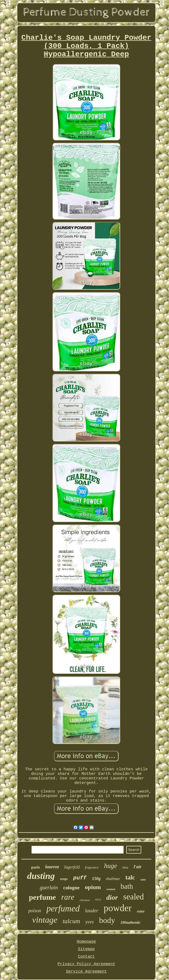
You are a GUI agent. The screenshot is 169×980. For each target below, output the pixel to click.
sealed (133, 897)
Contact (86, 957)
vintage (45, 920)
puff (80, 878)
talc (130, 877)
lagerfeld (72, 867)
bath (127, 886)
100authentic (130, 923)
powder (118, 908)
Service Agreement (86, 972)
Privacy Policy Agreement (86, 964)
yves (90, 922)
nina (125, 867)
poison (35, 911)
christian (85, 900)
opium (93, 887)
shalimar (113, 879)
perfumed (63, 909)
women (111, 889)
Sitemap (86, 949)
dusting (41, 876)
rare (68, 897)
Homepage (86, 942)
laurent (52, 867)
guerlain (49, 887)
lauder (92, 911)
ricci (98, 899)
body (107, 920)
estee (141, 911)
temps (64, 879)
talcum (71, 921)
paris (36, 867)
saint (143, 880)
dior (112, 897)
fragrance (92, 867)
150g (96, 879)
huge (111, 866)
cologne (71, 888)
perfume (42, 897)
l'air (138, 867)
